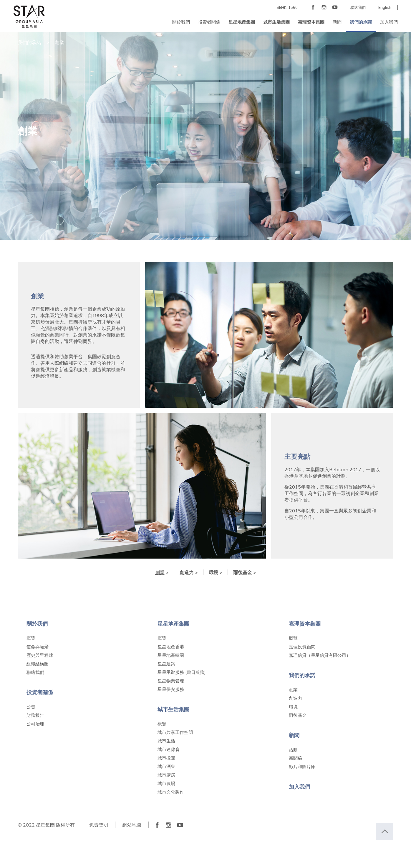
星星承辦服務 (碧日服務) (182, 672)
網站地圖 (132, 825)
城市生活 (166, 741)
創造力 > (189, 572)
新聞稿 (295, 758)
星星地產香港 (171, 647)
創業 (293, 690)
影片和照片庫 (302, 767)
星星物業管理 (171, 681)
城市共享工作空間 (175, 732)
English (385, 7)
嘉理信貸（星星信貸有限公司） (320, 655)
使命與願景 (38, 647)
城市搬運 (166, 758)
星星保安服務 (171, 689)
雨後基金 (298, 715)
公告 (31, 707)
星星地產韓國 (171, 655)
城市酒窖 (166, 766)
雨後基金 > (245, 572)
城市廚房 (166, 775)
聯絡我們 (358, 7)
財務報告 (35, 715)
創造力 (295, 698)
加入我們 (299, 787)
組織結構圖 (38, 664)
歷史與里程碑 (40, 655)
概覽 (31, 638)
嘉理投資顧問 (302, 647)
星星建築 (166, 664)
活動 (293, 750)
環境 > (216, 572)
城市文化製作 (171, 792)
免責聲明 (99, 825)
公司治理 (35, 724)
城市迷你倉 (169, 749)
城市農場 (166, 783)
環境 (293, 707)
